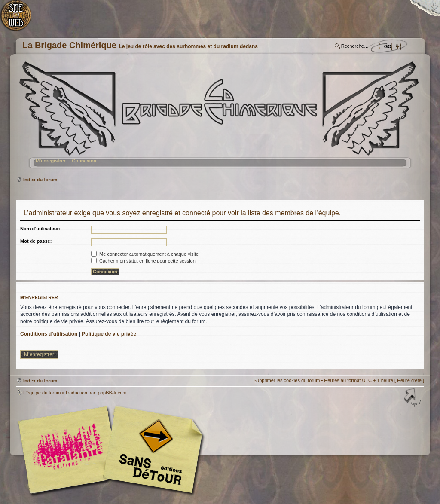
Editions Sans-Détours (151, 451)
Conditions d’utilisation (49, 334)
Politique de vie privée (109, 334)
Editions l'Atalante (113, 450)
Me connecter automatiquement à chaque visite (145, 254)
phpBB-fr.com (112, 393)
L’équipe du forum (42, 393)
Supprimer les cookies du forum (287, 380)
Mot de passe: (36, 241)
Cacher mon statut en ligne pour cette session (143, 261)
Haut (413, 398)
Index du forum (219, 118)
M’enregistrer (51, 161)
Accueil (20, 20)
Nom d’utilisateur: (40, 229)
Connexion (84, 161)
